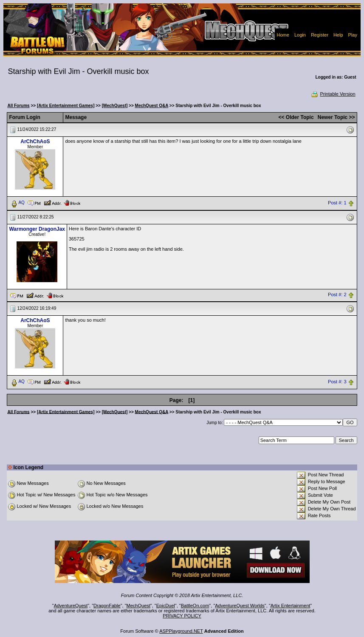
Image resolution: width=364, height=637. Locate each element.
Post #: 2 (337, 295)
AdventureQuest (71, 606)
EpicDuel (166, 606)
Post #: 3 (337, 382)
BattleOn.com (195, 606)
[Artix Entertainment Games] (66, 106)
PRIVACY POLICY (182, 616)
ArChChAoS (35, 142)
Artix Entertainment (291, 606)
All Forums (18, 106)
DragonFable (107, 606)
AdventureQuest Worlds (240, 606)
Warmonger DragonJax (37, 229)
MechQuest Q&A (152, 106)
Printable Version (333, 94)
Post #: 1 (337, 203)
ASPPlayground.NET (181, 631)
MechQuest (138, 606)
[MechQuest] (115, 106)
